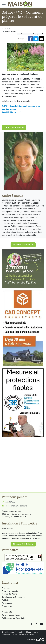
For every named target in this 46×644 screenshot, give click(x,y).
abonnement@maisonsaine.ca (17, 506)
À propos (6, 588)
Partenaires (7, 603)
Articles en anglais (10, 591)
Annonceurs (7, 606)
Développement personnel (13, 597)
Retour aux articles (14, 127)
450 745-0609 (11, 502)
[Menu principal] (4, 4)
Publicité (6, 600)
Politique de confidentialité (14, 618)
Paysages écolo (38, 34)
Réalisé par (31, 640)
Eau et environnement (25, 34)
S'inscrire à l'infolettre (23, 245)
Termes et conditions (11, 615)
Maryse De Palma (9, 594)
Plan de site (7, 612)
